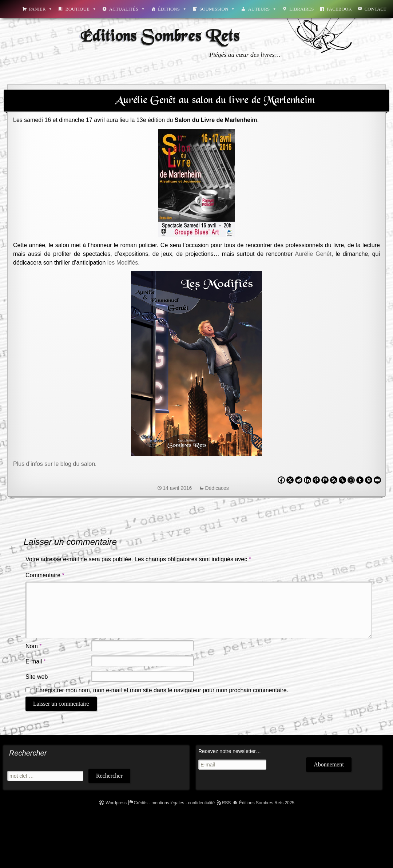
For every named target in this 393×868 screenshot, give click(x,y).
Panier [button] (41, 9)
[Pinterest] (316, 480)
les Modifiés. (124, 263)
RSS (227, 803)
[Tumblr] (360, 480)
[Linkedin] (307, 480)
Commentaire (45, 575)
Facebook (339, 9)
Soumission (217, 9)
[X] (290, 480)
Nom (33, 646)
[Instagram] (351, 480)
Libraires (301, 9)
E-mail (36, 661)
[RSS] (334, 480)
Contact (376, 9)
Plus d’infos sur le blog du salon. (55, 464)
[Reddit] (299, 480)
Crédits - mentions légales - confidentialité (174, 803)
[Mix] (325, 480)
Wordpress (116, 803)
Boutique (81, 9)
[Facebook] (281, 480)
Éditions (172, 9)
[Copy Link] (342, 480)
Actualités (127, 9)
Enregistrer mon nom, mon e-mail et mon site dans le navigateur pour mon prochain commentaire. (162, 690)
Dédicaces (217, 488)
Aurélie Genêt (313, 254)
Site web (37, 677)
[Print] (369, 480)
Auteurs (262, 9)
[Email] (377, 480)
